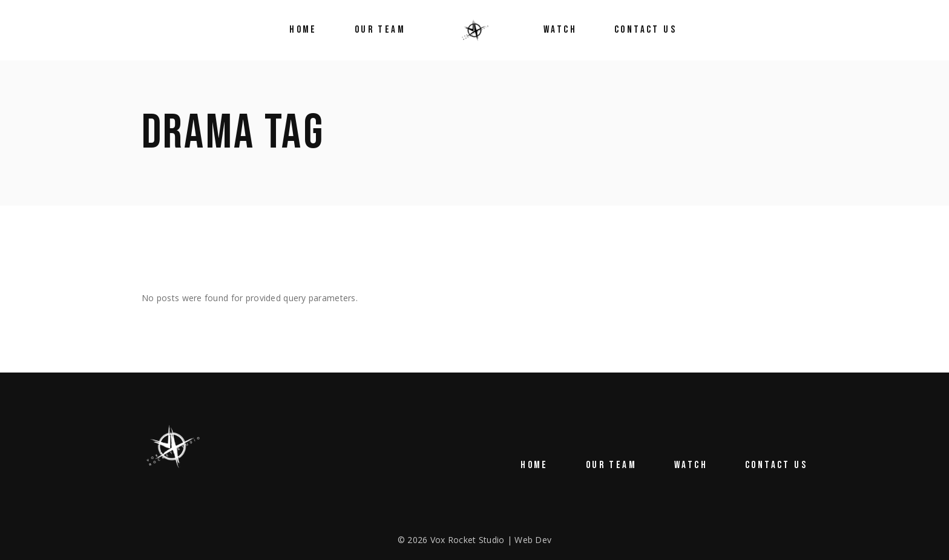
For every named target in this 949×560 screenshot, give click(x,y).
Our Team (611, 465)
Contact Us (776, 465)
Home (534, 465)
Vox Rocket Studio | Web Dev (491, 540)
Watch (691, 465)
